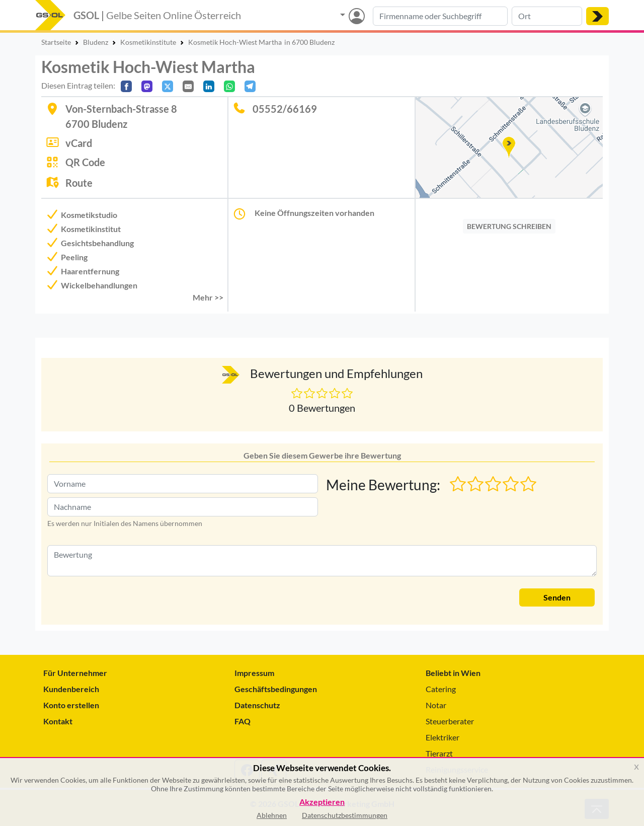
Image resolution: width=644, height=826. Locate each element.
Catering (441, 689)
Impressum (254, 673)
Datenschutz (257, 705)
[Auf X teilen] (168, 86)
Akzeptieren (322, 802)
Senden (557, 597)
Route (79, 183)
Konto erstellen (71, 705)
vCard (79, 143)
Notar (436, 705)
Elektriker (442, 737)
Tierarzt (439, 753)
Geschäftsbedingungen (276, 689)
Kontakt (58, 721)
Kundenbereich (71, 689)
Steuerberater (450, 721)
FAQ (243, 721)
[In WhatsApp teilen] (229, 86)
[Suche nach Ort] (547, 16)
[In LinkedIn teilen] (209, 86)
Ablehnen (272, 815)
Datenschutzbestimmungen (345, 815)
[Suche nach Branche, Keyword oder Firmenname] (440, 16)
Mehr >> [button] (208, 297)
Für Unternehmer (75, 673)
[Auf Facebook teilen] (126, 86)
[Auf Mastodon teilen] (147, 86)
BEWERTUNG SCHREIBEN (509, 226)
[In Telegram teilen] (250, 86)
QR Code (85, 162)
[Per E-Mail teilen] (188, 86)
